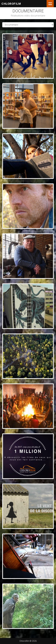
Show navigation (50, 4)
